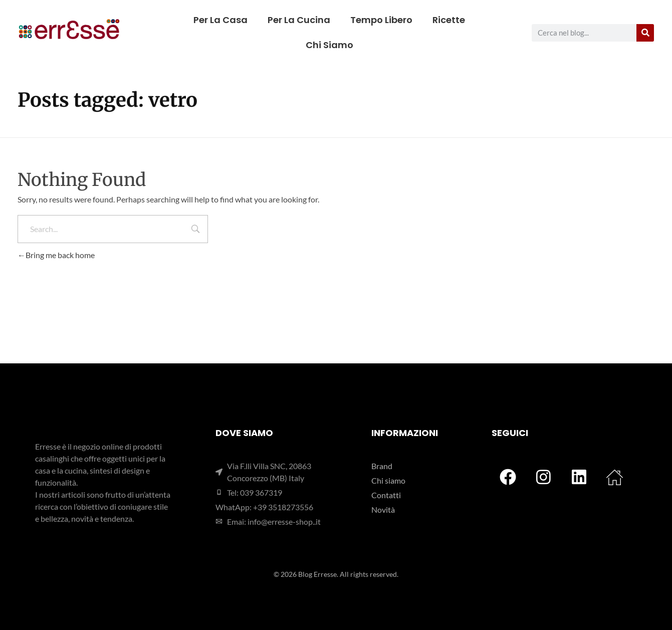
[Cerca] (645, 33)
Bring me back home (56, 255)
